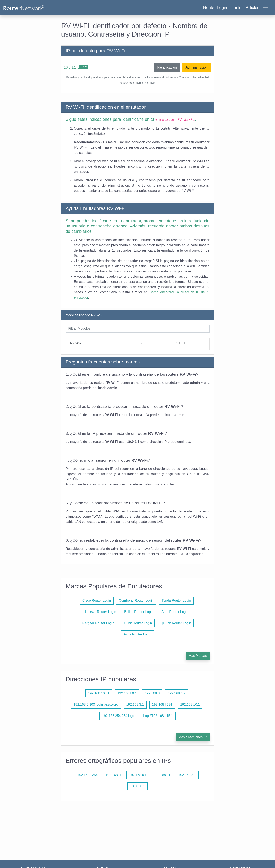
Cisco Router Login (97, 600)
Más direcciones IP (192, 737)
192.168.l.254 (88, 775)
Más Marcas (198, 656)
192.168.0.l (137, 775)
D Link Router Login (137, 623)
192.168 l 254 (162, 705)
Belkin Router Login (139, 612)
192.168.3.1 (135, 705)
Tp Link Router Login (176, 623)
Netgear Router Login (98, 623)
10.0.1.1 (70, 67)
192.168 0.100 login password (96, 705)
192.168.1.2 (177, 693)
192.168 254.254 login (119, 716)
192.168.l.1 (162, 775)
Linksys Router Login (100, 612)
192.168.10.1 (190, 705)
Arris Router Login (175, 612)
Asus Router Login (138, 634)
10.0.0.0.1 (137, 786)
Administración (197, 67)
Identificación (167, 67)
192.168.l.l (113, 775)
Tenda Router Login (176, 600)
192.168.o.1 (187, 775)
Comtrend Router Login (136, 600)
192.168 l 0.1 (127, 693)
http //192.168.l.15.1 (158, 716)
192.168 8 (152, 693)
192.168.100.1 (99, 693)
